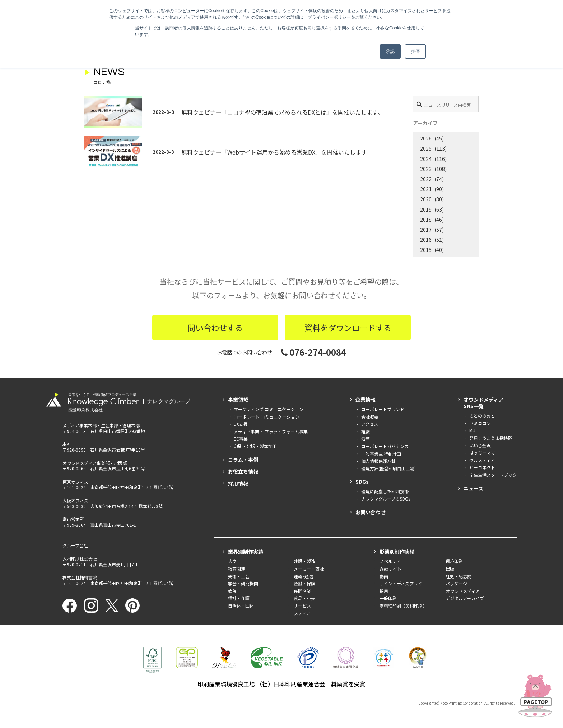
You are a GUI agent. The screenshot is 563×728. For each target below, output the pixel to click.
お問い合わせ (371, 512)
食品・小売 (304, 598)
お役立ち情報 (243, 471)
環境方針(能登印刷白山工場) (388, 468)
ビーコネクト (482, 467)
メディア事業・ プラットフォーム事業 (271, 431)
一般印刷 (388, 598)
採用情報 (238, 483)
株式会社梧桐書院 (80, 577)
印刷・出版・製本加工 (255, 446)
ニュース (473, 488)
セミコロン (480, 423)
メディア (302, 613)
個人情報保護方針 (378, 461)
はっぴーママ (482, 453)
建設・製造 (304, 561)
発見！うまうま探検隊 (491, 438)
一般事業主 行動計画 (381, 454)
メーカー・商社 (309, 569)
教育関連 (237, 569)
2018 (426, 220)
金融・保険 (304, 583)
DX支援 (241, 424)
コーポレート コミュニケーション (267, 417)
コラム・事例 (243, 460)
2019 (426, 209)
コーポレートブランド (383, 409)
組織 (366, 431)
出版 (450, 569)
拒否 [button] (415, 51)
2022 (426, 179)
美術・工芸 (239, 576)
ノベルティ (390, 561)
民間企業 (302, 591)
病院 (232, 591)
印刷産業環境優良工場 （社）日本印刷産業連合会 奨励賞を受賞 (281, 684)
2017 (426, 230)
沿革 (366, 439)
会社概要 (370, 417)
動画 (384, 576)
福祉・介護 (239, 598)
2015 (426, 250)
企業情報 (366, 400)
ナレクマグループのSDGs (386, 499)
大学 (232, 561)
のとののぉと (482, 416)
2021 (426, 189)
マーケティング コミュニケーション (269, 409)
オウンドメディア (463, 591)
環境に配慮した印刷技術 (385, 491)
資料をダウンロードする (348, 327)
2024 (426, 159)
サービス (302, 606)
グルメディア (482, 460)
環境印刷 (454, 561)
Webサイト (390, 569)
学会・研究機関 (243, 583)
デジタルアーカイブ (465, 598)
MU (472, 430)
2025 (426, 148)
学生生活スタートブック (493, 475)
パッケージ (456, 583)
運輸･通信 (303, 576)
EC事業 (241, 439)
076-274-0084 (313, 352)
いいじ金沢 (480, 445)
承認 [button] (390, 51)
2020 (426, 199)
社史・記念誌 (459, 576)
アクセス (370, 424)
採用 (384, 591)
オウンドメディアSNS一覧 (483, 403)
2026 (426, 138)
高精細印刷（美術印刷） (403, 606)
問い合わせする (215, 327)
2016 (426, 240)
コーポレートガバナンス (385, 446)
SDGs (362, 482)
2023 (426, 169)
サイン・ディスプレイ (401, 583)
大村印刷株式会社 (80, 559)
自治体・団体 (241, 606)
